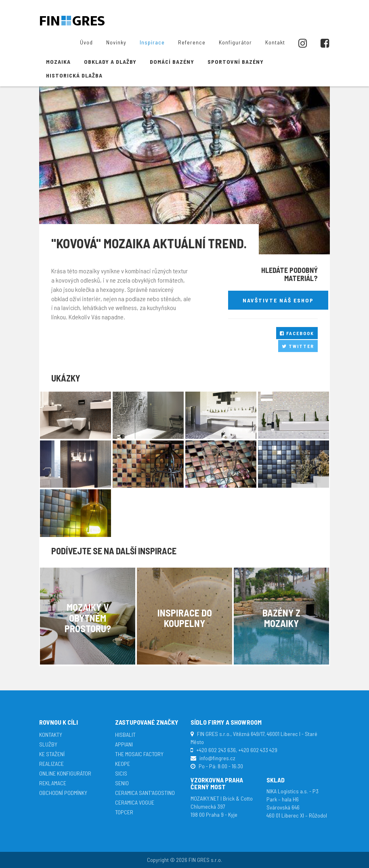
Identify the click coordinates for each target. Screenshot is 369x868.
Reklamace (53, 783)
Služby (48, 744)
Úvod (86, 42)
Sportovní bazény (236, 62)
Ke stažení (52, 754)
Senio (122, 783)
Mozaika (58, 62)
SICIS (121, 773)
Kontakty (51, 735)
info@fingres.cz (217, 758)
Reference (192, 42)
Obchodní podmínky (63, 793)
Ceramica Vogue (135, 802)
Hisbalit (125, 735)
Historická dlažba (74, 75)
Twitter (298, 346)
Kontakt (275, 42)
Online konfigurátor (65, 773)
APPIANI (124, 744)
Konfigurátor (235, 42)
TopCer (124, 812)
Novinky (116, 42)
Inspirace (152, 42)
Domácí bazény (172, 62)
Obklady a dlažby (110, 62)
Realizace (51, 764)
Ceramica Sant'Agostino (145, 793)
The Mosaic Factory (139, 754)
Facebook (297, 333)
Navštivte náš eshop (278, 300)
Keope (123, 764)
